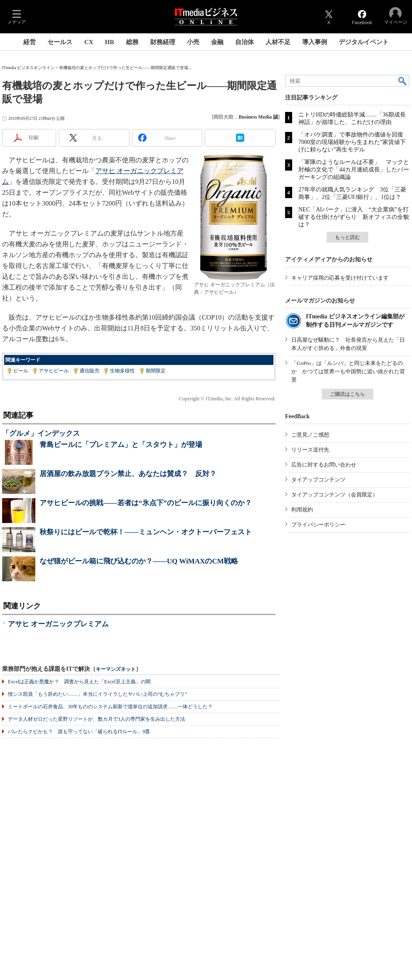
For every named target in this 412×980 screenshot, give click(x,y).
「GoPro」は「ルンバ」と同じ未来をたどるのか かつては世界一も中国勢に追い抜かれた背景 (348, 371)
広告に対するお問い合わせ (324, 465)
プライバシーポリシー (318, 525)
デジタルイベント (364, 42)
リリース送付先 (310, 450)
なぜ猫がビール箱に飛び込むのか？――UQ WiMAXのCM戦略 (139, 561)
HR (110, 42)
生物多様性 (122, 371)
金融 (217, 42)
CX (89, 42)
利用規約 (302, 510)
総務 (132, 42)
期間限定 (156, 371)
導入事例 (315, 42)
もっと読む (347, 237)
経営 (30, 42)
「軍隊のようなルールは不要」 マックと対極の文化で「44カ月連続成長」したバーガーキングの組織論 (354, 170)
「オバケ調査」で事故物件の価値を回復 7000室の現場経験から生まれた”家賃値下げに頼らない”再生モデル (354, 142)
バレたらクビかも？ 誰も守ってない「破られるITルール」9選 (79, 732)
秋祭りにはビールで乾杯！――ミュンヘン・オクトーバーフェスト (146, 532)
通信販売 (89, 371)
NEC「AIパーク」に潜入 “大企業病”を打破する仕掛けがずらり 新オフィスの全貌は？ (354, 217)
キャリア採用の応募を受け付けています (340, 278)
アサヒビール (54, 371)
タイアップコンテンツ (318, 480)
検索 (403, 81)
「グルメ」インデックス (41, 433)
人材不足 (278, 42)
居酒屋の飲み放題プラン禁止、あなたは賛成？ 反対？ (128, 474)
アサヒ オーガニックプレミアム (58, 624)
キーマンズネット (116, 669)
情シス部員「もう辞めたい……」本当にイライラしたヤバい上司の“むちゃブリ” (98, 694)
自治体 (244, 42)
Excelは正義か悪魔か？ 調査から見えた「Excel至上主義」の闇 (79, 682)
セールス (60, 42)
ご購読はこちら (347, 394)
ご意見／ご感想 (310, 435)
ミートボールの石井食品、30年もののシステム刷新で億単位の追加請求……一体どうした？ (110, 707)
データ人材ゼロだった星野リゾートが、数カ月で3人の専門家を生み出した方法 (97, 719)
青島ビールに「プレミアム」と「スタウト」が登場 (121, 445)
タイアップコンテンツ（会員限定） (335, 495)
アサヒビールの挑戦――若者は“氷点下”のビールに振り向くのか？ (146, 503)
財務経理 (163, 42)
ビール (21, 371)
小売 (193, 42)
